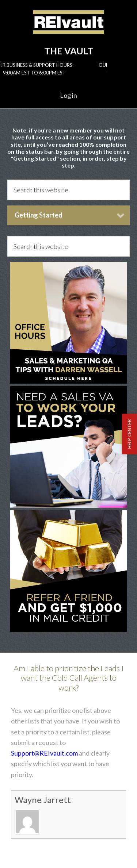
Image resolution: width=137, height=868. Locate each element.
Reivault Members (68, 28)
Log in (68, 95)
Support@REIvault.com (44, 753)
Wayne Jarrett (43, 800)
